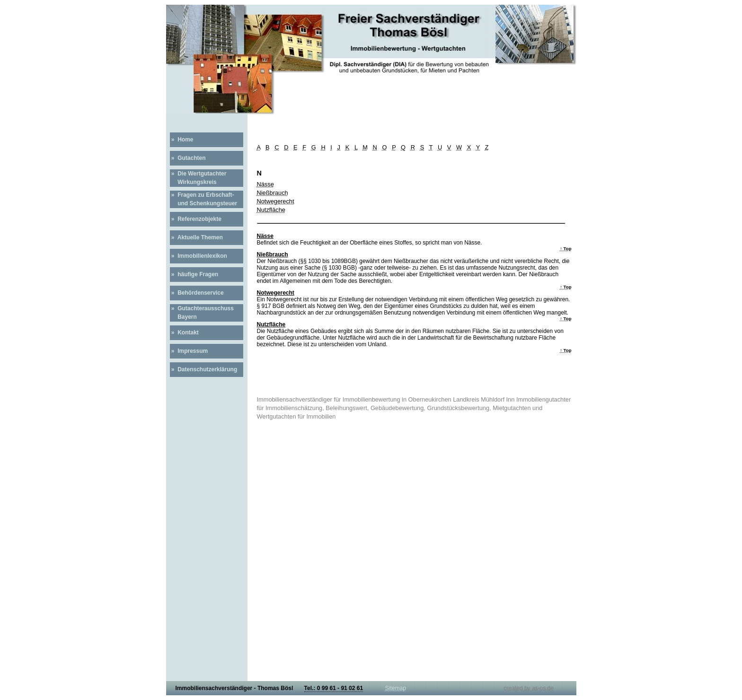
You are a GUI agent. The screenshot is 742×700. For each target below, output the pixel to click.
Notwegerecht (276, 201)
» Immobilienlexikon (199, 256)
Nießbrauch (273, 193)
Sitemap (396, 688)
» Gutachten (188, 158)
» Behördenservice (197, 293)
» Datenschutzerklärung (204, 369)
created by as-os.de (529, 688)
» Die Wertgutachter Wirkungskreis (198, 178)
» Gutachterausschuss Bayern (202, 313)
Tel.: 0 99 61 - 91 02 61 (334, 688)
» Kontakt (184, 332)
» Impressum (189, 351)
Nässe (265, 184)
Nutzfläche (271, 210)
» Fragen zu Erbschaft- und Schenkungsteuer (204, 199)
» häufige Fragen (194, 274)
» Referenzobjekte (196, 219)
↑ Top (565, 249)
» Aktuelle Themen (196, 237)
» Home (182, 140)
